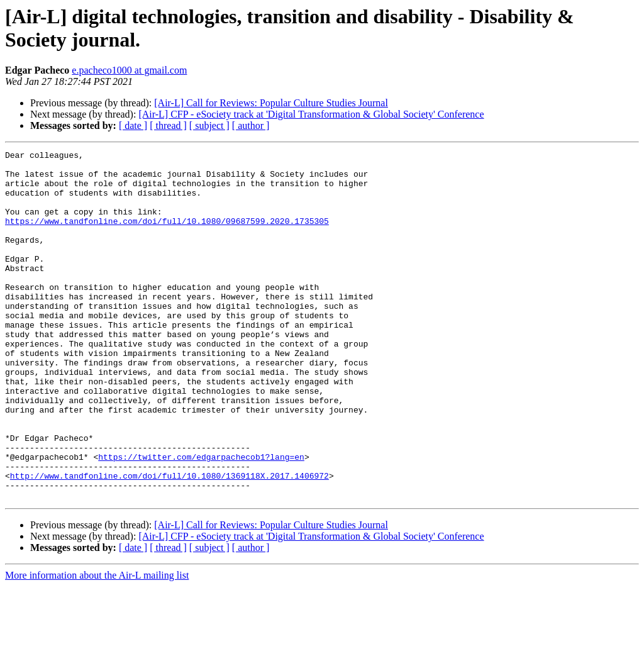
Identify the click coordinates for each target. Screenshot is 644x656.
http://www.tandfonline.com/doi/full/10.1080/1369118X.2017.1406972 (169, 542)
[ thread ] (168, 125)
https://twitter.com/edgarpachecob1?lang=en (201, 519)
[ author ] (251, 125)
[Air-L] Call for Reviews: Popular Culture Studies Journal (271, 103)
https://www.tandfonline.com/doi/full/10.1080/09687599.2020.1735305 (167, 236)
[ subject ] (209, 125)
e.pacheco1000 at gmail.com (129, 70)
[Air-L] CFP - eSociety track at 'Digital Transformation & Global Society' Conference (311, 114)
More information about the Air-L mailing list (97, 645)
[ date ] (133, 125)
